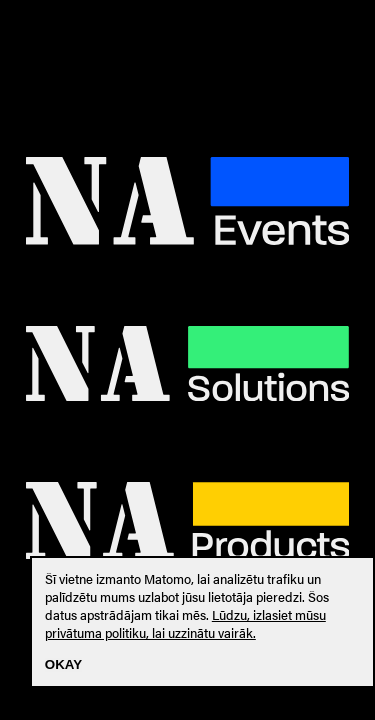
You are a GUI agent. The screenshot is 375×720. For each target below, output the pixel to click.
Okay (63, 664)
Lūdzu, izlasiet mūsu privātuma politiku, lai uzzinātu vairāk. (185, 624)
